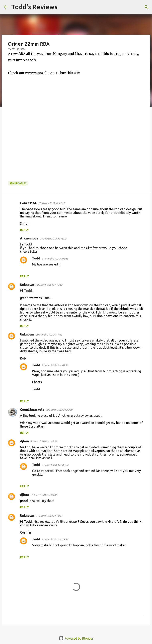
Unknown (27, 285)
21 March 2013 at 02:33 (55, 365)
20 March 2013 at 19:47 (49, 285)
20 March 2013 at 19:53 (49, 335)
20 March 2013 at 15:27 (51, 203)
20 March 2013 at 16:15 (53, 238)
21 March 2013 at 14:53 (49, 516)
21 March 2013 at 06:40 (44, 495)
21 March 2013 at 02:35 (55, 258)
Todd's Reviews (34, 7)
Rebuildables (18, 183)
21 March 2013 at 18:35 (55, 539)
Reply (24, 230)
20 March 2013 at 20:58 (59, 410)
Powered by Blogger (76, 638)
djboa (24, 441)
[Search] (63, 7)
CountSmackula (32, 410)
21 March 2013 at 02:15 (44, 441)
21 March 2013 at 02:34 (55, 465)
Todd (36, 258)
